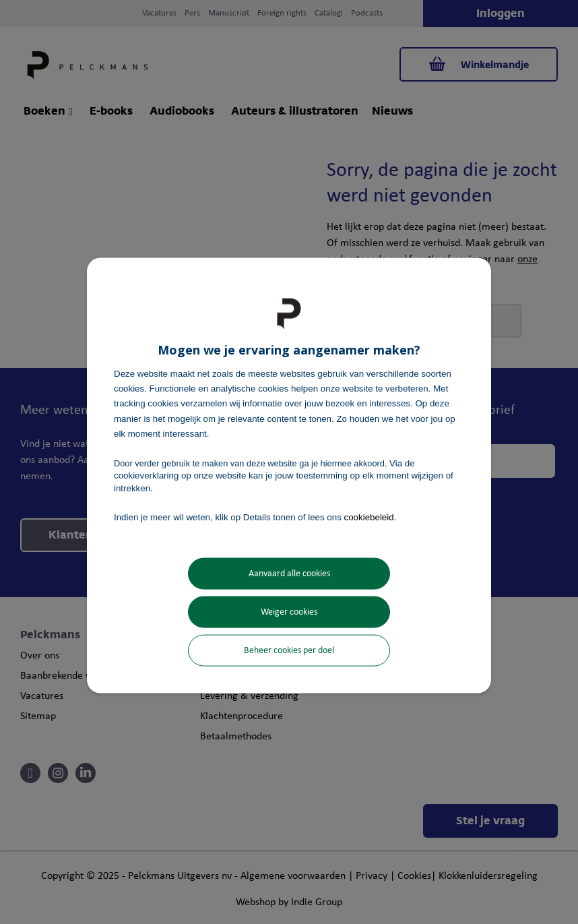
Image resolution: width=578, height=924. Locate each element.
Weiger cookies (289, 612)
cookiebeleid (369, 517)
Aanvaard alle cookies (289, 574)
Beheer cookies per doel (289, 651)
